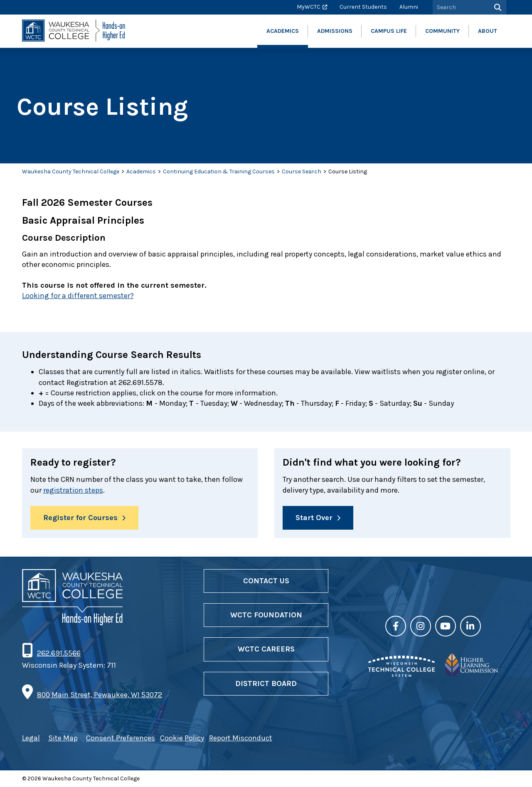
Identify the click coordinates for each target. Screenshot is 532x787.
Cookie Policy (182, 738)
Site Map (63, 738)
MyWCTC (309, 7)
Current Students (363, 7)
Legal (31, 738)
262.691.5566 (59, 653)
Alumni (409, 7)
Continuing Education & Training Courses (219, 171)
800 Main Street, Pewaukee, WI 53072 (100, 695)
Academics (141, 171)
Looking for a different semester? (78, 296)
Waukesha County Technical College (71, 171)
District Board (266, 683)
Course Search (302, 171)
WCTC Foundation (266, 615)
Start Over (314, 518)
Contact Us (266, 581)
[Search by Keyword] (460, 7)
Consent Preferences (121, 738)
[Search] (497, 7)
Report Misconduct (241, 738)
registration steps (73, 490)
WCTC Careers (266, 649)
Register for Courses (80, 518)
